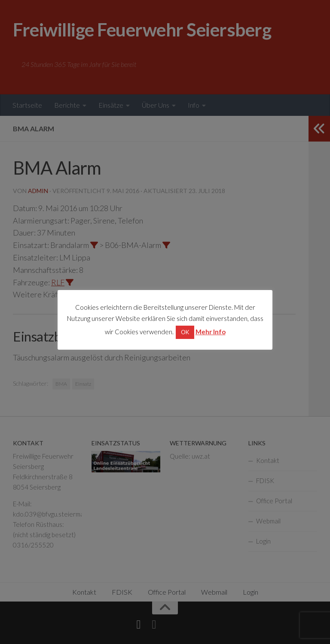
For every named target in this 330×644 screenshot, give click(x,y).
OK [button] (185, 332)
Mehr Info (211, 332)
